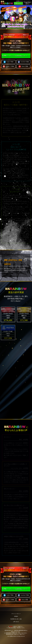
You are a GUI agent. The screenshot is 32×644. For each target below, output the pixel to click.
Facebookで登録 (23, 62)
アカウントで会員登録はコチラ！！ (16, 56)
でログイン (18, 3)
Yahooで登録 (23, 66)
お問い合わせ (16, 622)
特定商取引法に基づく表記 (16, 619)
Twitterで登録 (8, 62)
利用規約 (16, 616)
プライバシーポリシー (16, 614)
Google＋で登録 (8, 66)
